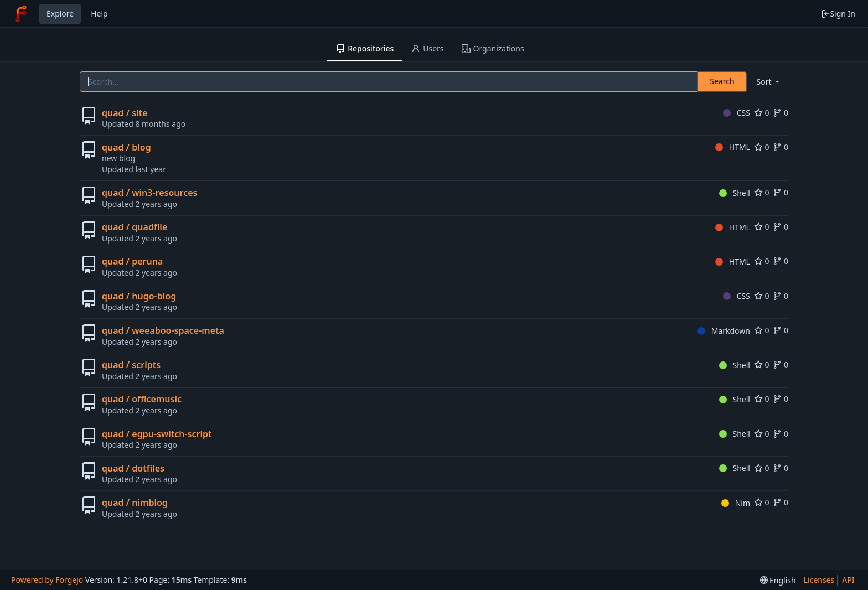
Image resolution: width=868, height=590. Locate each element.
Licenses (819, 580)
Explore (60, 14)
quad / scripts (131, 365)
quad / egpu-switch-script (157, 434)
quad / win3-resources (149, 193)
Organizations (493, 48)
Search (722, 81)
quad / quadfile (135, 227)
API (848, 580)
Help (99, 14)
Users (427, 48)
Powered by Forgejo (47, 580)
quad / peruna (132, 261)
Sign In (838, 14)
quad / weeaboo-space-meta (163, 330)
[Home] (21, 14)
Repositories (365, 48)
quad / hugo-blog (139, 296)
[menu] (769, 82)
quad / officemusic (142, 399)
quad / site (125, 113)
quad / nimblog (135, 503)
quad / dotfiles (133, 468)
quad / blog (126, 147)
